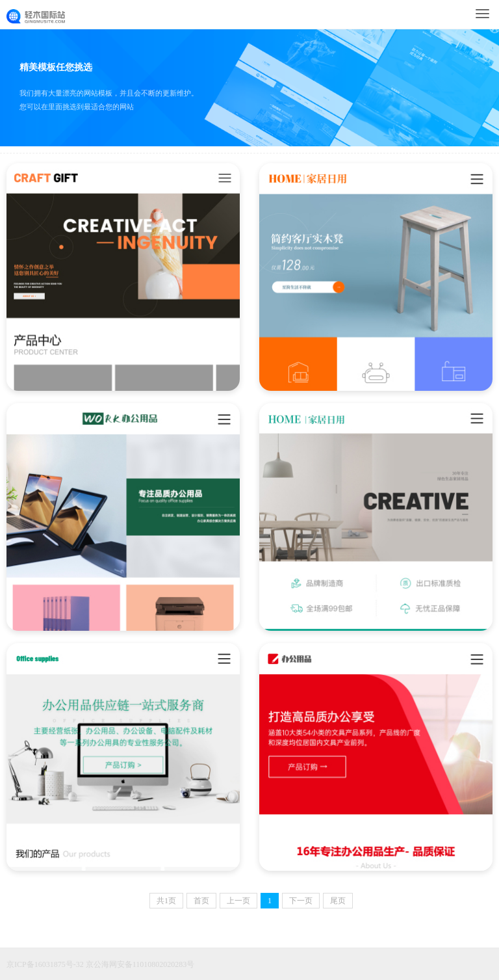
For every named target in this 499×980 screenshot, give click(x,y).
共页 (166, 901)
